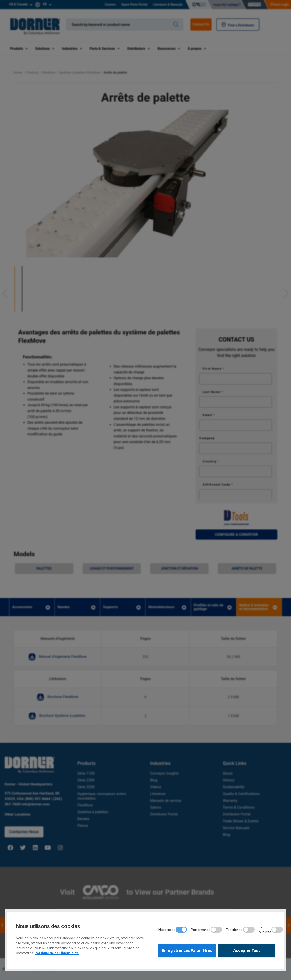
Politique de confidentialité (57, 953)
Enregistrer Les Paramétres (187, 951)
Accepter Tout (247, 951)
